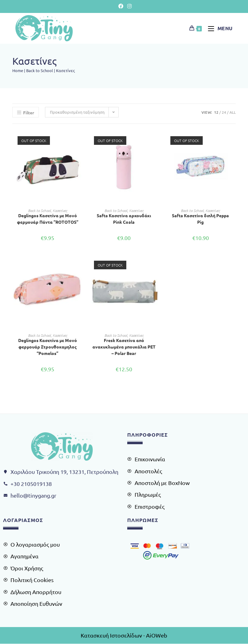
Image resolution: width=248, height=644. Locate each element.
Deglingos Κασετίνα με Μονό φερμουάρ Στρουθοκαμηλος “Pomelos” (48, 346)
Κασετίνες (60, 210)
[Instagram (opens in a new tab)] (128, 6)
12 (216, 112)
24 (224, 112)
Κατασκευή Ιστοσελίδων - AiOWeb (124, 635)
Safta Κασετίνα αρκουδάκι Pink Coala (124, 219)
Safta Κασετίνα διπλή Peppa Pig (200, 219)
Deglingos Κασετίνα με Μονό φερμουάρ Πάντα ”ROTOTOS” (48, 219)
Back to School (40, 70)
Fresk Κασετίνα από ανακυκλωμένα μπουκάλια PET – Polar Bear (124, 346)
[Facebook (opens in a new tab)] (121, 6)
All (233, 112)
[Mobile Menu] (218, 28)
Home (18, 70)
